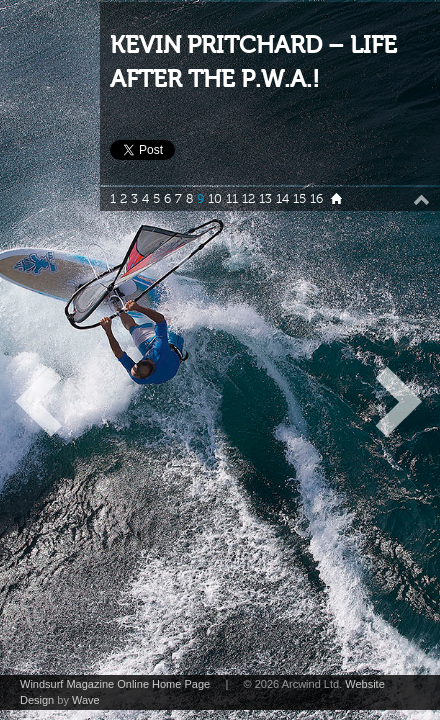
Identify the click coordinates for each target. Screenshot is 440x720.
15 (299, 199)
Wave (86, 700)
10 (215, 199)
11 (232, 199)
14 (282, 199)
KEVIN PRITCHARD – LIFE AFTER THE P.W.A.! (253, 62)
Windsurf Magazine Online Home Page (115, 684)
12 (248, 199)
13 (265, 199)
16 (316, 199)
